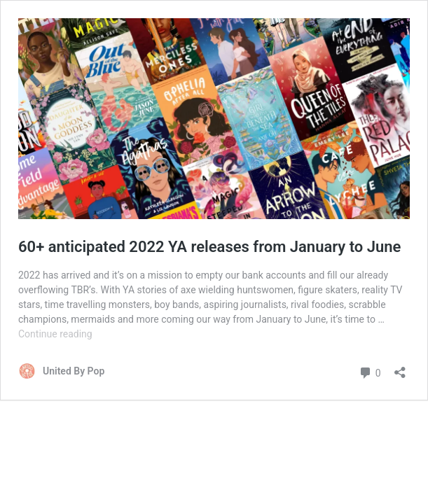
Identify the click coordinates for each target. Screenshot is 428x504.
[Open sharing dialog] (400, 368)
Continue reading (55, 334)
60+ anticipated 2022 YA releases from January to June (209, 247)
